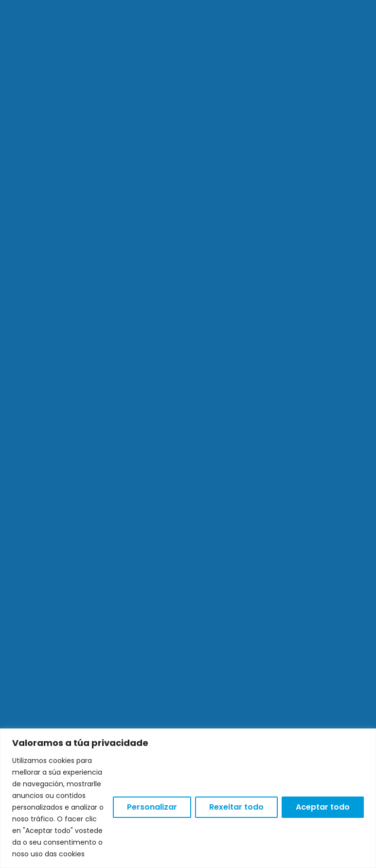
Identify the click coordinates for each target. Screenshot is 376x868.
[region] (188, 798)
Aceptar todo (323, 807)
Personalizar (152, 807)
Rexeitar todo (236, 807)
